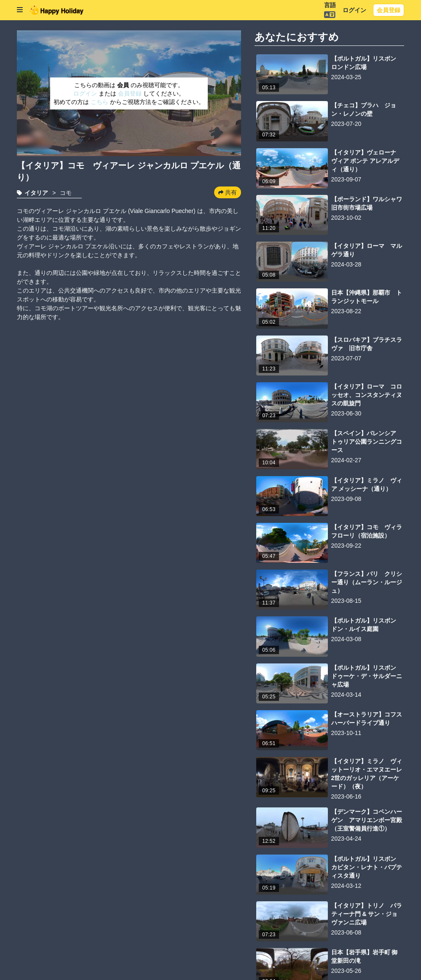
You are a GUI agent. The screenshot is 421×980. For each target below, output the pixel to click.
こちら (100, 102)
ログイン (354, 10)
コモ (66, 193)
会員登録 (389, 10)
